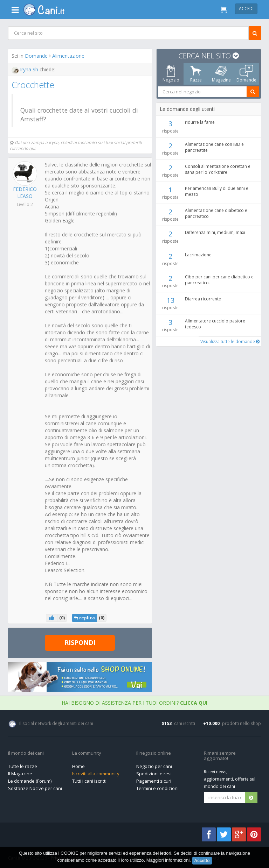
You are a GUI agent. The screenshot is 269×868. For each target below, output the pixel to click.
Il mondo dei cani (26, 753)
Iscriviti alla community (96, 774)
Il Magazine (20, 774)
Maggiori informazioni (168, 860)
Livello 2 (25, 204)
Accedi (246, 9)
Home (78, 766)
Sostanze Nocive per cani (35, 788)
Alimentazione (69, 56)
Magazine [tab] (221, 74)
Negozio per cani (154, 766)
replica (84, 618)
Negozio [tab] (171, 74)
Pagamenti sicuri (154, 781)
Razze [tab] (196, 74)
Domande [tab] (246, 74)
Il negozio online (154, 753)
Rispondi (80, 642)
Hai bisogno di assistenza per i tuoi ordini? (134, 703)
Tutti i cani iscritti (89, 781)
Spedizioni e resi (154, 774)
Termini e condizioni (157, 788)
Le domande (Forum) (30, 781)
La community (87, 753)
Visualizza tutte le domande (229, 341)
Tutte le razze (23, 766)
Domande (37, 56)
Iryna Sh (26, 69)
